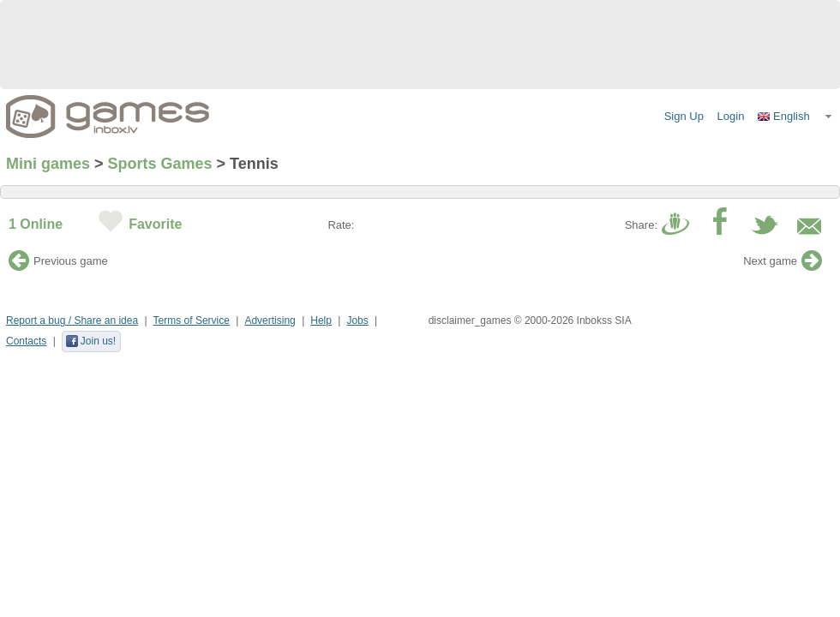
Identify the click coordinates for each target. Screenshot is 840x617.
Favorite (155, 224)
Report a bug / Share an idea (72, 320)
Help (321, 320)
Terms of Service (192, 320)
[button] (795, 117)
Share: (641, 225)
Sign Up (684, 116)
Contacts (26, 341)
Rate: (341, 225)
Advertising (270, 320)
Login (731, 116)
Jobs (357, 320)
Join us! (90, 341)
